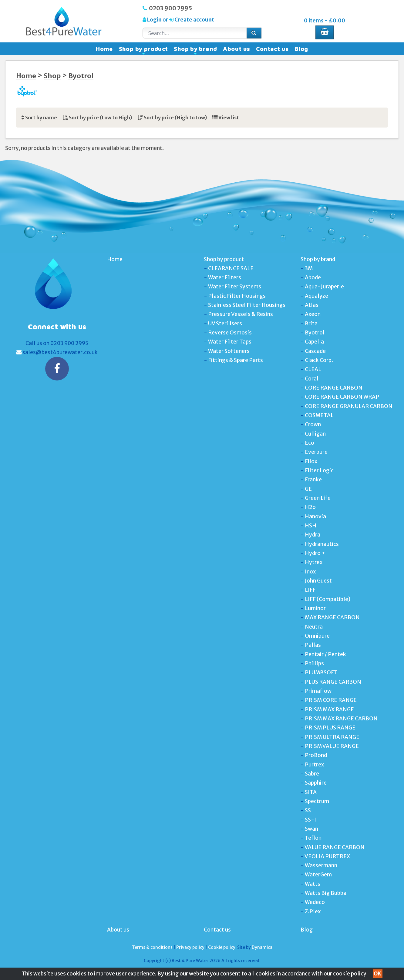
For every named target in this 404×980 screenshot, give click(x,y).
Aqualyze (316, 296)
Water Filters (225, 277)
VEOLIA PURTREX (327, 856)
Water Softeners (229, 351)
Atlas (312, 305)
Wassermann (321, 865)
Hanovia (315, 517)
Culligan (315, 434)
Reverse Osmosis (230, 333)
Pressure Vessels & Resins (241, 314)
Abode (313, 277)
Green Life (318, 498)
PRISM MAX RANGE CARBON (341, 719)
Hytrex (314, 562)
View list (229, 118)
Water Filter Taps (230, 342)
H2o (310, 507)
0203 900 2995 (170, 8)
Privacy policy (190, 947)
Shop (52, 76)
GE (308, 489)
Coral (312, 379)
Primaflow (318, 691)
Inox (310, 572)
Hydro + (315, 553)
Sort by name (41, 118)
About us (236, 49)
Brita (311, 324)
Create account (194, 20)
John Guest (318, 581)
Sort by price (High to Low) (175, 118)
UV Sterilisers (225, 324)
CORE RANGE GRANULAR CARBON (349, 406)
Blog (301, 49)
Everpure (316, 452)
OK (377, 974)
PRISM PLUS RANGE (330, 728)
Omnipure (317, 636)
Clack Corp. (319, 360)
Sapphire (316, 783)
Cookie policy (222, 947)
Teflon (313, 838)
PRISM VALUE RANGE (332, 746)
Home (104, 49)
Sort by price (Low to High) (100, 118)
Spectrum (317, 801)
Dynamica (262, 947)
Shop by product (143, 50)
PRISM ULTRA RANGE (332, 737)
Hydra (313, 535)
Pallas (313, 645)
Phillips (314, 663)
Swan (311, 829)
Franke (313, 480)
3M (309, 268)
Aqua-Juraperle (324, 287)
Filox (311, 461)
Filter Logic (319, 470)
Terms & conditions (152, 947)
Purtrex (314, 765)
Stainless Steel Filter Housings (247, 305)
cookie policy (350, 974)
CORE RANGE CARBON (334, 388)
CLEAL (313, 369)
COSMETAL (319, 415)
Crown (313, 424)
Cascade (315, 351)
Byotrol (81, 76)
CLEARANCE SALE (231, 268)
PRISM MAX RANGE (329, 709)
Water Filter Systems (235, 287)
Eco (310, 443)
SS (308, 810)
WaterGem (318, 875)
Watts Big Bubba (326, 893)
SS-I (310, 820)
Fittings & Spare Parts (236, 360)
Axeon (313, 314)
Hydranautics (322, 544)
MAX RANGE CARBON (332, 617)
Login (154, 20)
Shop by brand (195, 50)
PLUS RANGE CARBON (333, 682)
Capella (314, 342)
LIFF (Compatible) (328, 599)
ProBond (316, 755)
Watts (313, 884)
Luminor (315, 608)
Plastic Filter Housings (237, 296)
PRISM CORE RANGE (331, 700)
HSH (311, 526)
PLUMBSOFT (321, 673)
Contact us (272, 49)
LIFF (310, 590)
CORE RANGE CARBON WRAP (342, 397)
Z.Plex (313, 912)
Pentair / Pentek (325, 654)
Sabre (312, 774)
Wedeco (315, 902)
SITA (311, 792)
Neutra (314, 627)
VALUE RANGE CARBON (335, 847)
